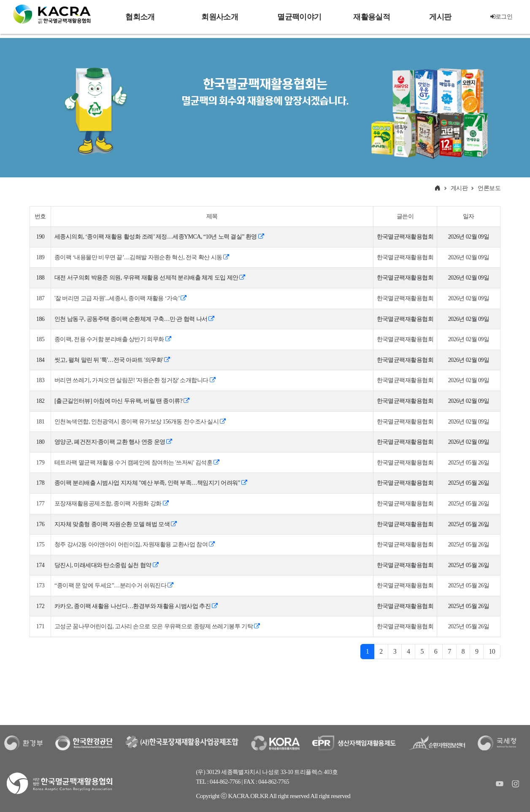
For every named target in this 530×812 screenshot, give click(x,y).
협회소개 (140, 17)
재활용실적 (371, 17)
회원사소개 (219, 17)
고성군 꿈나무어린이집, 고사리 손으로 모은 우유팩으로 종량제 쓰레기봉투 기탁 (157, 626)
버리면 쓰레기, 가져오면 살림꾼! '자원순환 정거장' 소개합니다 (135, 380)
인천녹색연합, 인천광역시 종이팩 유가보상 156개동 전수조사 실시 (140, 422)
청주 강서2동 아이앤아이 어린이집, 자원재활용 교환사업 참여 (134, 545)
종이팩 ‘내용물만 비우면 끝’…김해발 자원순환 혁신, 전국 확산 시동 (142, 257)
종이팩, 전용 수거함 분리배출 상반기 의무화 (113, 339)
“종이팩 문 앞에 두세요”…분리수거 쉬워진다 (114, 585)
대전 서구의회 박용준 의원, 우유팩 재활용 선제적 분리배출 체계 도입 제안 (150, 278)
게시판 (440, 17)
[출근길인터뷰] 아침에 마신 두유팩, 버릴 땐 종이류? (122, 401)
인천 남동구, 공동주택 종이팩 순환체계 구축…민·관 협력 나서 (134, 319)
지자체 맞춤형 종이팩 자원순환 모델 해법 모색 (115, 524)
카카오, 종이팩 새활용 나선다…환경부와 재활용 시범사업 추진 (136, 606)
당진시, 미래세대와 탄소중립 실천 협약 (106, 565)
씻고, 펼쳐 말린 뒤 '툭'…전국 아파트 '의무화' (112, 360)
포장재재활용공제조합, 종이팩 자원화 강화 (111, 504)
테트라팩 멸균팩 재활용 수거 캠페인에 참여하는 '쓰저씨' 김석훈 (137, 463)
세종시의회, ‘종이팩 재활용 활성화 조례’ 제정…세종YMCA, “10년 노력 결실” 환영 (159, 237)
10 (492, 651)
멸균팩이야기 (299, 17)
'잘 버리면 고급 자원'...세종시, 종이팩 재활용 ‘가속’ (120, 298)
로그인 (501, 17)
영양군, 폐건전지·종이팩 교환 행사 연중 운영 (113, 442)
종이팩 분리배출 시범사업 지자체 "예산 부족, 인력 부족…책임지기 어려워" (151, 483)
